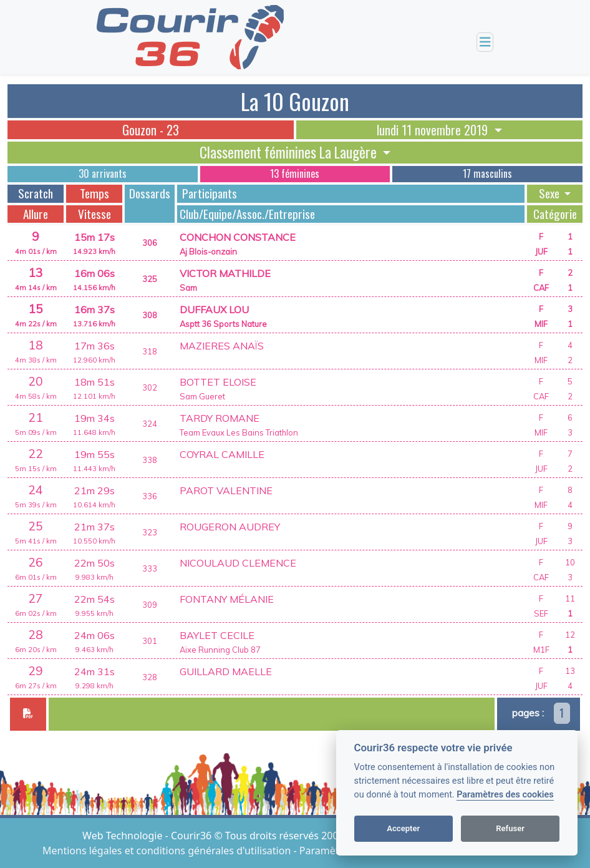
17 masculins (487, 173)
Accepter (403, 828)
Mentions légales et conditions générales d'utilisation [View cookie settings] (168, 851)
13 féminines (295, 173)
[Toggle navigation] (485, 42)
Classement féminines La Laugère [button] (290, 152)
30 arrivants (103, 173)
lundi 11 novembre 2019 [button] (434, 130)
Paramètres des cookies (505, 795)
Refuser (510, 828)
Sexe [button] (550, 193)
